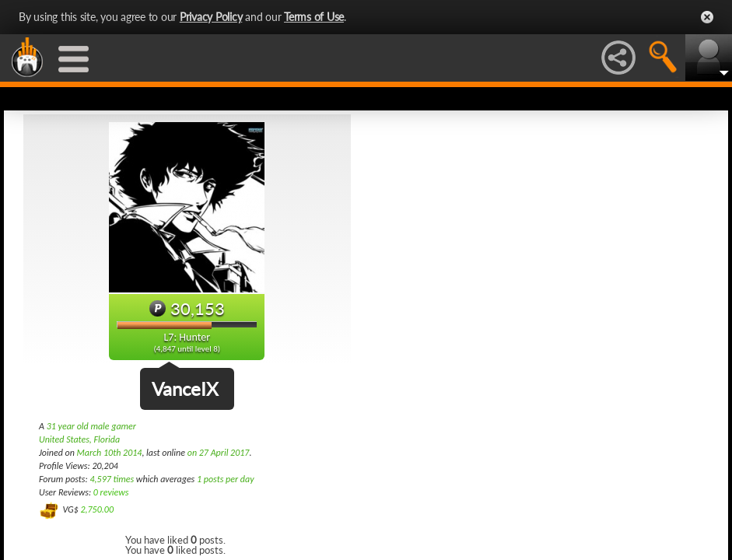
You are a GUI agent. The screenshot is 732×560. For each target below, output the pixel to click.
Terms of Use (314, 17)
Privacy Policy (211, 17)
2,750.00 (97, 509)
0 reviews (111, 492)
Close (707, 17)
